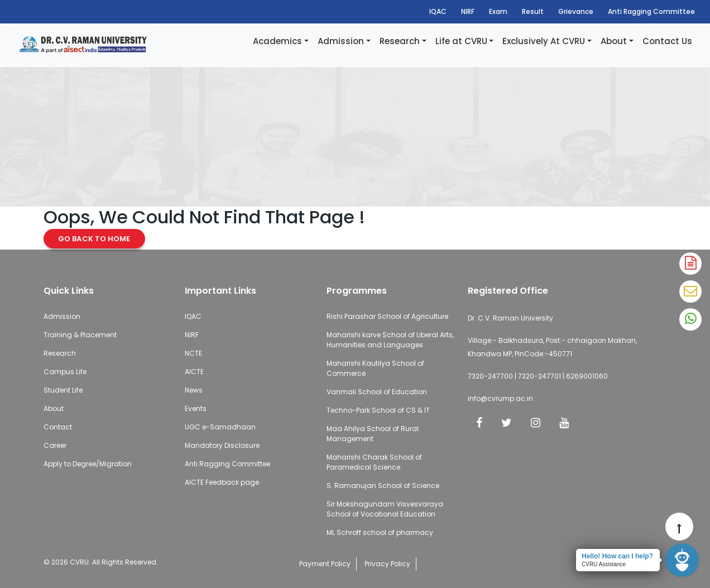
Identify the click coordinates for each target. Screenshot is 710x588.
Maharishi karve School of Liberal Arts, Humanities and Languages (390, 340)
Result (533, 11)
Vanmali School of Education (377, 392)
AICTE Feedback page (222, 482)
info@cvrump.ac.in (500, 398)
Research (400, 41)
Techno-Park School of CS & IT (378, 410)
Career (55, 445)
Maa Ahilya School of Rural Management (373, 434)
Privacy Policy (387, 564)
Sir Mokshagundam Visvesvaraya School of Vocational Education (385, 509)
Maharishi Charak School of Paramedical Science (374, 462)
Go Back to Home (94, 239)
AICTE (194, 372)
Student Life (63, 390)
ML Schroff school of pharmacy (380, 532)
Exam (498, 11)
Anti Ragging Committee (651, 11)
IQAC (438, 11)
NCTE (193, 353)
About (614, 41)
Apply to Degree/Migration (88, 464)
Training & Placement (80, 335)
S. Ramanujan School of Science (383, 486)
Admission (341, 41)
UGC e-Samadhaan (220, 427)
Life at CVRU (461, 41)
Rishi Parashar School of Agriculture (387, 316)
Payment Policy (325, 564)
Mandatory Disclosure (222, 445)
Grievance (576, 11)
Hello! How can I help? (617, 556)
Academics (277, 41)
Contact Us (667, 41)
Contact (58, 427)
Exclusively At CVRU (544, 41)
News (194, 390)
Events (196, 408)
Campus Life (65, 372)
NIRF (468, 11)
